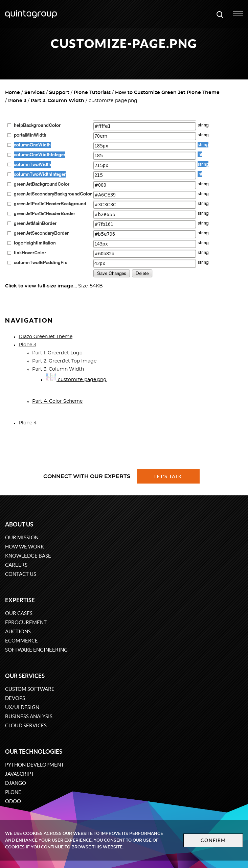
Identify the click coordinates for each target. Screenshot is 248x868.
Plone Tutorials (92, 93)
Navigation (29, 320)
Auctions (18, 631)
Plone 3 (17, 101)
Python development (35, 765)
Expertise (20, 600)
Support (59, 93)
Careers (16, 565)
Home (13, 93)
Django (16, 783)
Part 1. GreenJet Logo (57, 353)
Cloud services (26, 725)
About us (19, 524)
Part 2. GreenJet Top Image (64, 361)
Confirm (213, 840)
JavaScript (20, 774)
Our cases (19, 613)
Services (35, 93)
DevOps (15, 698)
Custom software (30, 689)
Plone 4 (28, 423)
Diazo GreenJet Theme (46, 337)
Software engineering (36, 650)
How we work (25, 547)
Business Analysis (29, 716)
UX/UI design (22, 707)
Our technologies (34, 752)
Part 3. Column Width (58, 101)
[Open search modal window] (220, 14)
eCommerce (21, 641)
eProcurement (26, 622)
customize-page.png (76, 380)
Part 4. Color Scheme (57, 401)
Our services (25, 676)
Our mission (22, 537)
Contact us (21, 574)
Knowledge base (28, 556)
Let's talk (168, 476)
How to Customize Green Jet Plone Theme (167, 93)
